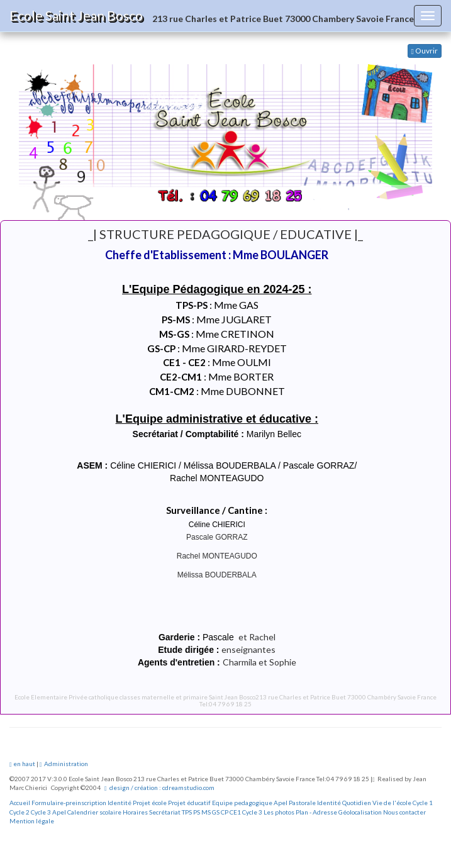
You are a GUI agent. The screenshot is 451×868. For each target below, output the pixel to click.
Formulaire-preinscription (69, 803)
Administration (64, 764)
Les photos (279, 812)
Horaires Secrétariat (152, 812)
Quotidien (357, 803)
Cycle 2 (19, 812)
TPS (187, 812)
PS (197, 812)
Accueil (20, 803)
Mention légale (32, 821)
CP (225, 812)
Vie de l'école (392, 803)
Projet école (150, 803)
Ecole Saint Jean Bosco (76, 15)
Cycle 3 (41, 812)
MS (206, 812)
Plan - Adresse (316, 812)
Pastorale (302, 803)
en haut (22, 764)
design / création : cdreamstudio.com (159, 787)
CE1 (235, 812)
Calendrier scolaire (94, 812)
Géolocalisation (360, 812)
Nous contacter (404, 812)
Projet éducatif (189, 803)
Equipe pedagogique (242, 803)
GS (216, 812)
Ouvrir (425, 51)
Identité (120, 803)
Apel (281, 803)
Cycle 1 (423, 803)
